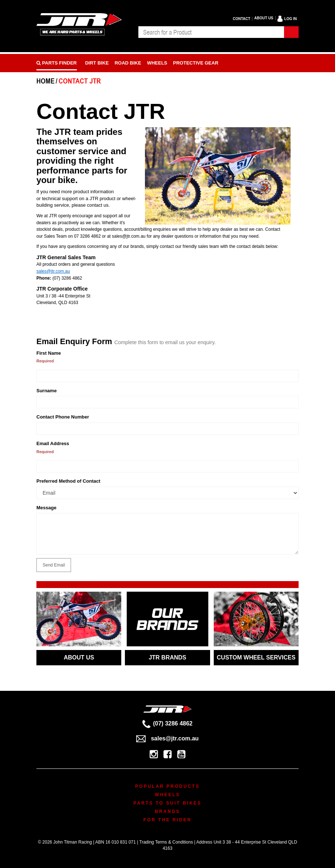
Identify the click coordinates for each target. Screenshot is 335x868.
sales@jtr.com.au (53, 271)
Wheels (157, 63)
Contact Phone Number (63, 417)
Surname (47, 391)
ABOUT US (79, 657)
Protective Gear (196, 63)
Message (46, 508)
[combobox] (211, 32)
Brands (167, 811)
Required (45, 361)
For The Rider (167, 820)
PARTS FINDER (57, 63)
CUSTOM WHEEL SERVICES (256, 657)
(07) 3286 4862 (167, 723)
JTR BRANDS (167, 657)
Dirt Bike (97, 63)
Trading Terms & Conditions (166, 842)
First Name (49, 353)
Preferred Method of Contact (68, 481)
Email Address (53, 443)
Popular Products (167, 786)
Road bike (128, 63)
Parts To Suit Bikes (167, 803)
